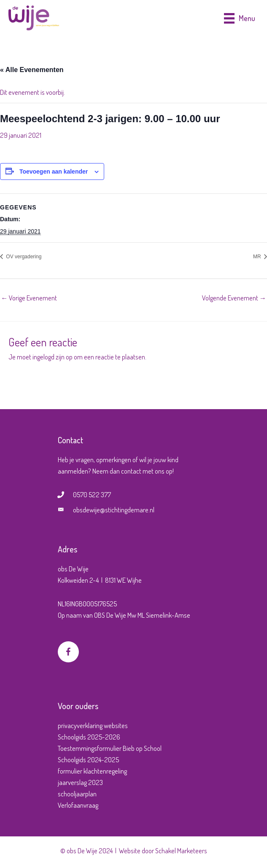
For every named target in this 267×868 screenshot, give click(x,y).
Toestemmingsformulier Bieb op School (110, 748)
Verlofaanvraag (78, 805)
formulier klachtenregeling (92, 771)
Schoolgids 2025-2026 (89, 737)
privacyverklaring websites (93, 725)
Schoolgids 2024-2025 (88, 759)
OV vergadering (23, 257)
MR (258, 257)
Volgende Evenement (234, 298)
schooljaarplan (77, 794)
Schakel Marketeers (181, 851)
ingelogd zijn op (53, 357)
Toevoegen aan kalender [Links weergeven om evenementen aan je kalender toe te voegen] (54, 171)
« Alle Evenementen (32, 70)
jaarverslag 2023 (80, 782)
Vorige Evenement (29, 298)
